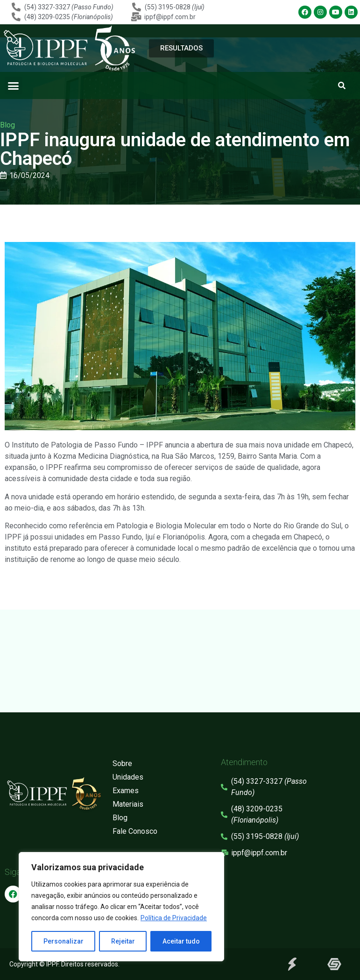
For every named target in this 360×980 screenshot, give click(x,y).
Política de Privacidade (174, 918)
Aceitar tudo (181, 941)
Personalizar (64, 941)
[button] (14, 85)
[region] (121, 907)
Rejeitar (123, 941)
